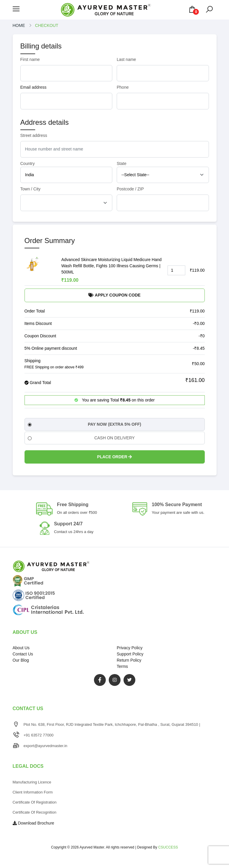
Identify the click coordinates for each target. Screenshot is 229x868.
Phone (123, 87)
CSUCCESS (168, 847)
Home (19, 25)
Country (28, 163)
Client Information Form (33, 792)
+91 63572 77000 (39, 735)
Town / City (30, 189)
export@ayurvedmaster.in (46, 746)
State (122, 163)
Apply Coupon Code (114, 295)
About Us (21, 648)
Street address (34, 135)
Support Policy (130, 654)
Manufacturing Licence (32, 782)
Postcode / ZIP (130, 189)
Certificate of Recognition (35, 812)
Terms (122, 666)
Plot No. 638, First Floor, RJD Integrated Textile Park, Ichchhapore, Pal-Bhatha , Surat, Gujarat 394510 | (119, 724)
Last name (126, 59)
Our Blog (21, 660)
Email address (34, 87)
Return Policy (129, 660)
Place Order (115, 457)
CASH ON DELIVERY (81, 438)
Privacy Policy (130, 648)
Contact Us (23, 654)
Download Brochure (34, 823)
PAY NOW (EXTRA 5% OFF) (85, 424)
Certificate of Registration (35, 802)
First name (30, 59)
